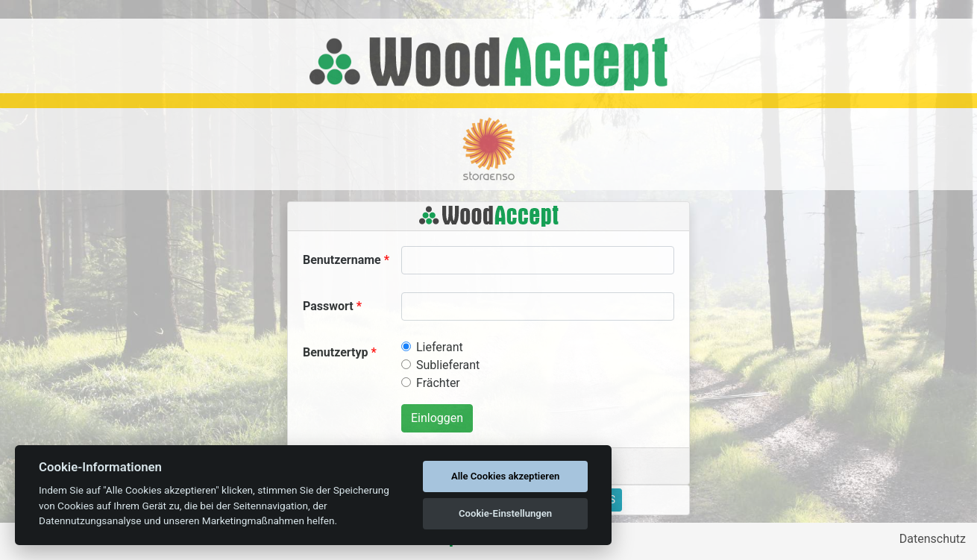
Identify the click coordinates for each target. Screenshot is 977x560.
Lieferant (440, 347)
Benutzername (342, 260)
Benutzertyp (336, 352)
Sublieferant (448, 365)
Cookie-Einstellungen (505, 513)
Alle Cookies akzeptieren (505, 476)
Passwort (328, 306)
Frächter (438, 383)
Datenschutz (933, 539)
